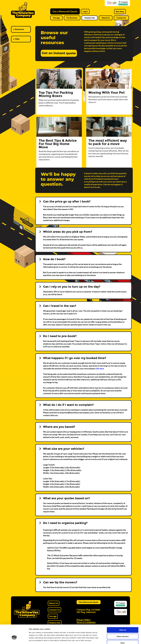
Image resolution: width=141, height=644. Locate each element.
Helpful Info (90, 18)
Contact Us (121, 18)
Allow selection (123, 624)
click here (100, 369)
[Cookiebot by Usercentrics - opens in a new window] (14, 640)
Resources (19, 29)
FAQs (17, 39)
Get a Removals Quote (65, 11)
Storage (56, 18)
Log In (85, 11)
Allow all (123, 617)
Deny (123, 630)
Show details (116, 640)
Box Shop (120, 12)
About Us (106, 18)
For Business (72, 18)
